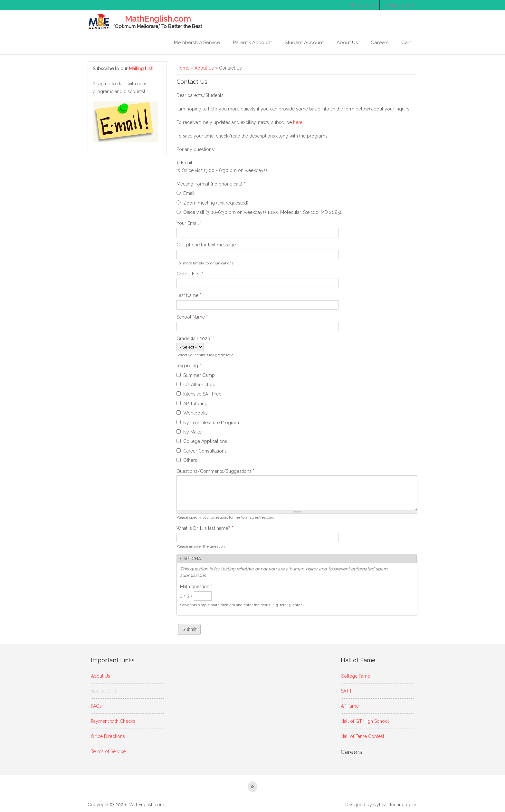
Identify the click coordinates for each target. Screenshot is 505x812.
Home (183, 68)
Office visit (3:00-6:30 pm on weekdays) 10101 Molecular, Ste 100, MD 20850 (263, 212)
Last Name (189, 295)
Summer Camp (199, 375)
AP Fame (350, 706)
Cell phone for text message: (207, 245)
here (298, 122)
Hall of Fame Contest (362, 736)
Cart (406, 43)
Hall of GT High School (365, 721)
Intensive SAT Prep (202, 394)
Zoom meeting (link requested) (216, 203)
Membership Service (197, 43)
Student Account (304, 43)
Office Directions (108, 736)
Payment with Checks (113, 721)
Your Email (189, 223)
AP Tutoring (195, 404)
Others (190, 460)
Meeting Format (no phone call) (211, 184)
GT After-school (200, 385)
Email (189, 193)
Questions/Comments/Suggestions (215, 471)
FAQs (96, 706)
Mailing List (141, 69)
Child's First (190, 274)
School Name (192, 317)
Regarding (189, 366)
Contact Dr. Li (105, 691)
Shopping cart (399, 5)
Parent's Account (252, 43)
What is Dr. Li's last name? (205, 528)
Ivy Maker (193, 432)
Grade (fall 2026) (195, 339)
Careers (380, 43)
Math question (196, 587)
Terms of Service (108, 751)
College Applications (205, 441)
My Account (363, 5)
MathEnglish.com (158, 19)
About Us (347, 43)
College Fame (355, 676)
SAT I (346, 691)
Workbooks (195, 413)
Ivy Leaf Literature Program (211, 423)
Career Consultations (205, 451)
